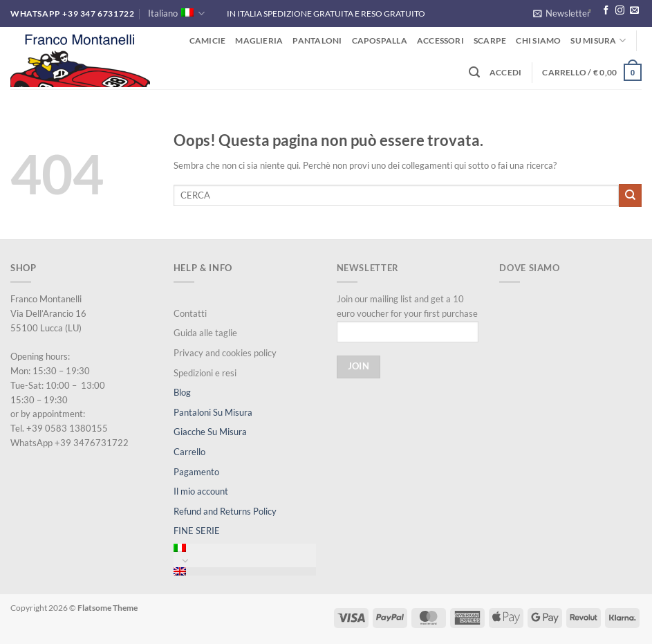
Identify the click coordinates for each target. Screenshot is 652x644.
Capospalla (380, 40)
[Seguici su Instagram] (620, 11)
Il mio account (201, 491)
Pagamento (196, 472)
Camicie (208, 40)
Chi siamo (538, 40)
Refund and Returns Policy (225, 511)
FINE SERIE (197, 531)
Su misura (598, 40)
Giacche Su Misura (210, 432)
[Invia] (630, 195)
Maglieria (259, 40)
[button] (562, 13)
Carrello (189, 452)
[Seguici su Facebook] (606, 11)
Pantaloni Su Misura (213, 412)
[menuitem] (245, 548)
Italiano (176, 13)
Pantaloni (317, 40)
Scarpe (490, 40)
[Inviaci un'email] (634, 11)
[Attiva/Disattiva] (185, 560)
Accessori (440, 40)
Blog (182, 392)
